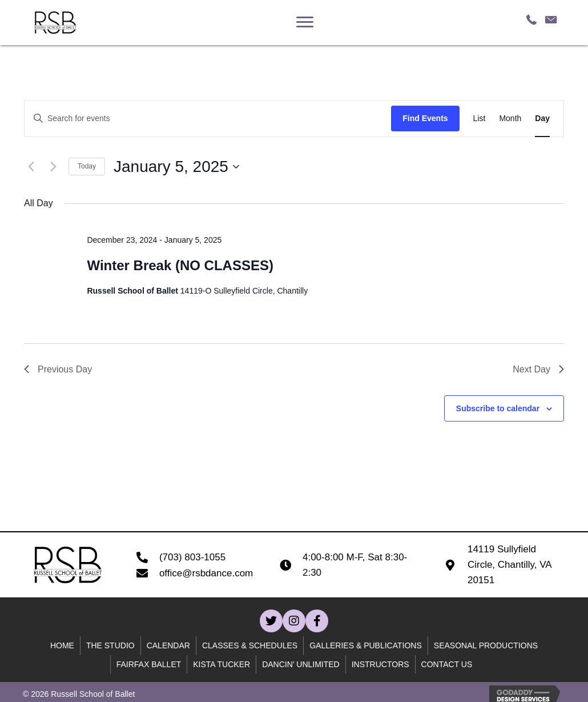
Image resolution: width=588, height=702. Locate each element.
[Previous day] (31, 167)
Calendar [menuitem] (168, 645)
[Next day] (53, 167)
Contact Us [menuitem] (447, 664)
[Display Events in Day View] (542, 119)
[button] (271, 621)
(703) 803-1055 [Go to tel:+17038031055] (192, 557)
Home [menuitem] (62, 645)
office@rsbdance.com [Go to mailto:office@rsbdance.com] (206, 573)
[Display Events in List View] (480, 119)
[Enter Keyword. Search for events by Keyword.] (208, 119)
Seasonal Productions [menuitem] (486, 645)
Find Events (425, 118)
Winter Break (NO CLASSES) (180, 265)
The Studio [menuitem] (110, 645)
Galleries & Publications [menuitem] (366, 645)
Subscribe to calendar (498, 408)
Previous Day (58, 369)
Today (87, 166)
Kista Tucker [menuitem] (221, 664)
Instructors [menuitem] (380, 664)
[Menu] (305, 22)
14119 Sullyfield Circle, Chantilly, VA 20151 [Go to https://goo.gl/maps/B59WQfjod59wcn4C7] (510, 565)
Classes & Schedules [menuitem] (250, 645)
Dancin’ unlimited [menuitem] (301, 664)
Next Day (538, 369)
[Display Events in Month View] (510, 119)
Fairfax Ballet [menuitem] (149, 664)
